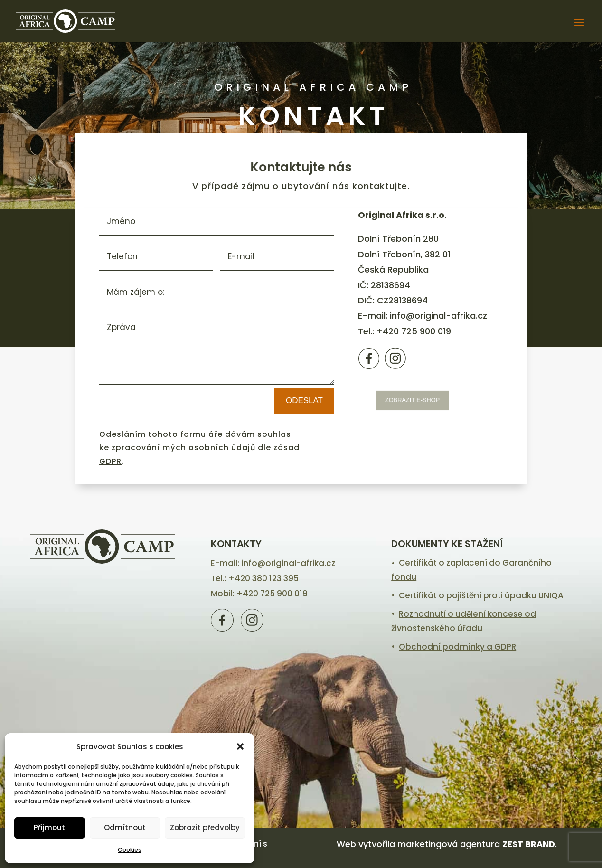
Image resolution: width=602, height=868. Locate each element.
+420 (414, 331)
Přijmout (49, 827)
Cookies (130, 850)
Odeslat (304, 401)
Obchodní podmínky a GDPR (457, 647)
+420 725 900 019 (272, 594)
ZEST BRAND (529, 844)
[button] (240, 746)
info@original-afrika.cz (438, 316)
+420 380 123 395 (263, 578)
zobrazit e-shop (416, 400)
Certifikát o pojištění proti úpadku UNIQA (481, 595)
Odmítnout (125, 827)
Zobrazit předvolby (205, 827)
